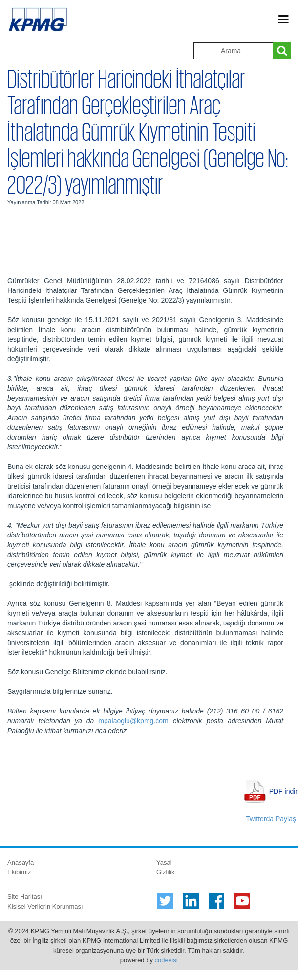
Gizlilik (166, 872)
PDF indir (283, 791)
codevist (167, 960)
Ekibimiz (19, 872)
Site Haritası (25, 897)
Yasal (164, 862)
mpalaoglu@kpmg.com (133, 721)
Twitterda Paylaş (271, 819)
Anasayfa (21, 862)
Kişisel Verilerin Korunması (45, 906)
